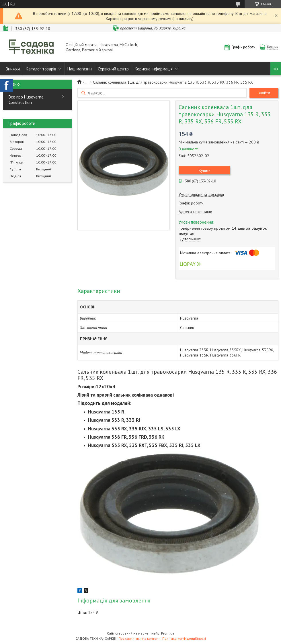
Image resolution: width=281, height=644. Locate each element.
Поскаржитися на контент (139, 638)
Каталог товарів (41, 69)
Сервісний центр (113, 69)
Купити (205, 170)
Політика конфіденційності (184, 638)
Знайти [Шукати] (264, 93)
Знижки (13, 69)
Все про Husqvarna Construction (26, 100)
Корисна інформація (154, 69)
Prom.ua (168, 633)
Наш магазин (80, 69)
